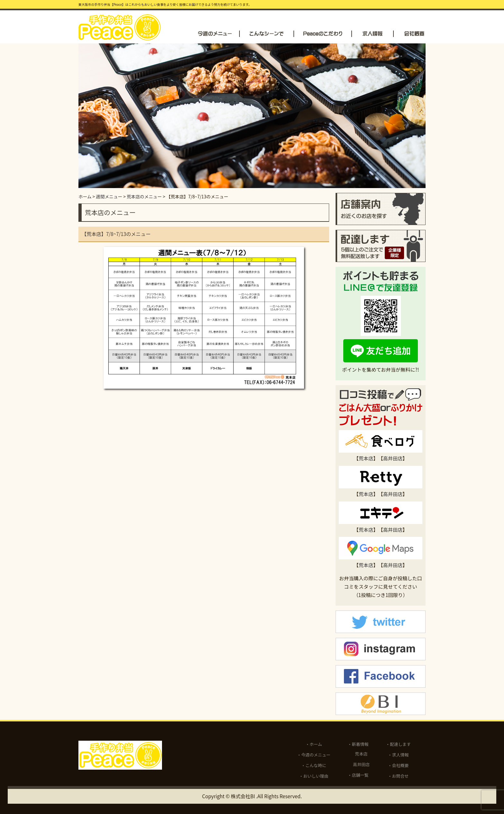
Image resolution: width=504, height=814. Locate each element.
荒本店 (366, 458)
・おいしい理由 (314, 776)
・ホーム (314, 744)
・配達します (398, 744)
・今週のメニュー (314, 755)
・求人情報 (398, 755)
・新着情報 (358, 744)
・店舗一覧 (358, 775)
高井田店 (393, 458)
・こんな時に (314, 765)
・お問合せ (398, 776)
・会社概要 (398, 765)
